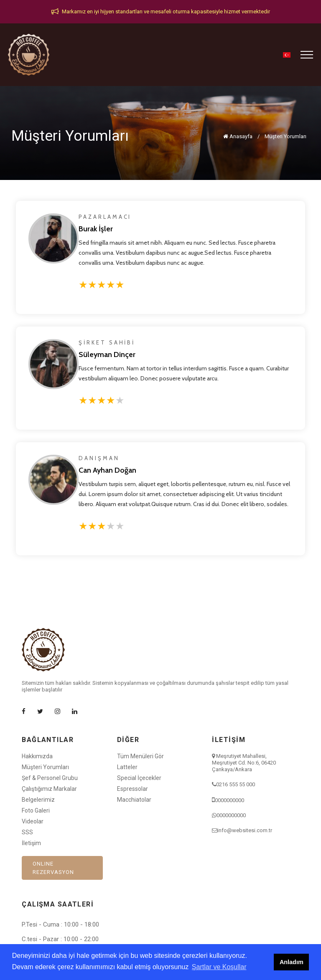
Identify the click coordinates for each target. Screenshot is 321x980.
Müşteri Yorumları (285, 136)
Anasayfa (238, 136)
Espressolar (132, 789)
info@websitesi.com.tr (245, 830)
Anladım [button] (292, 962)
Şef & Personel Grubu (50, 778)
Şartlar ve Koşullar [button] (219, 967)
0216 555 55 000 (236, 784)
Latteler (127, 767)
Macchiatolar (134, 800)
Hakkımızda (37, 756)
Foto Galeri (36, 810)
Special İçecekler (139, 778)
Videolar (33, 821)
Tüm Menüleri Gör (140, 756)
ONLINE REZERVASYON (53, 868)
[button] (287, 55)
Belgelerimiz (38, 800)
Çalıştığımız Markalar (49, 789)
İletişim (31, 843)
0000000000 (229, 800)
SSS (27, 832)
